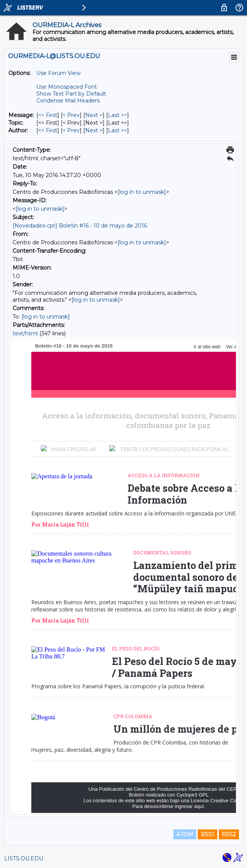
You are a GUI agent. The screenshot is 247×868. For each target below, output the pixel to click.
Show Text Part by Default (71, 94)
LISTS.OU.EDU (24, 858)
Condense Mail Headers (68, 101)
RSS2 (229, 834)
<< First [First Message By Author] (48, 130)
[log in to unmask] (142, 192)
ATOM (185, 834)
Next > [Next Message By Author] (94, 130)
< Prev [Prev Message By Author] (71, 130)
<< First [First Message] (48, 115)
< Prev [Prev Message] (71, 115)
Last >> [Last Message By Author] (118, 130)
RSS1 (207, 834)
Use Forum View (58, 73)
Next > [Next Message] (94, 115)
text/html (25, 333)
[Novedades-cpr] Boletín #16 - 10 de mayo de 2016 (80, 226)
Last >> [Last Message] (118, 115)
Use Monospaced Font (67, 87)
